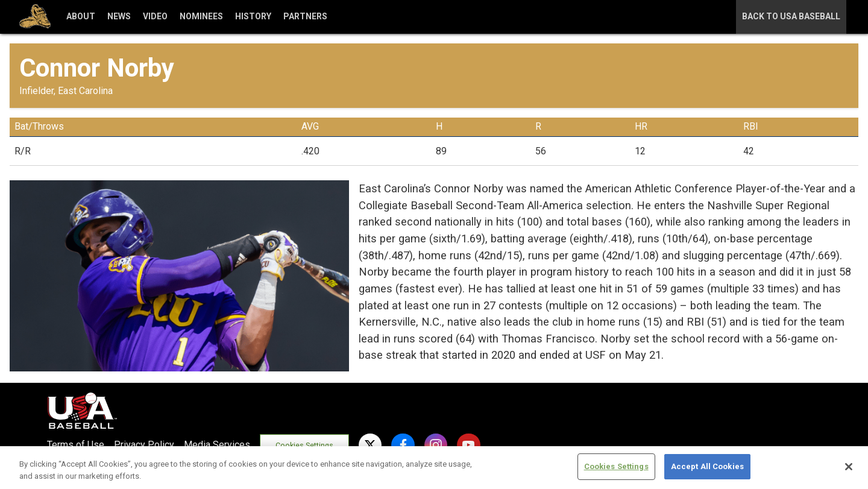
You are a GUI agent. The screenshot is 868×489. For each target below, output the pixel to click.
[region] (434, 468)
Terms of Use (76, 445)
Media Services (217, 445)
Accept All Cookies (707, 466)
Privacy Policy (144, 445)
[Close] (849, 467)
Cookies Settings (305, 445)
